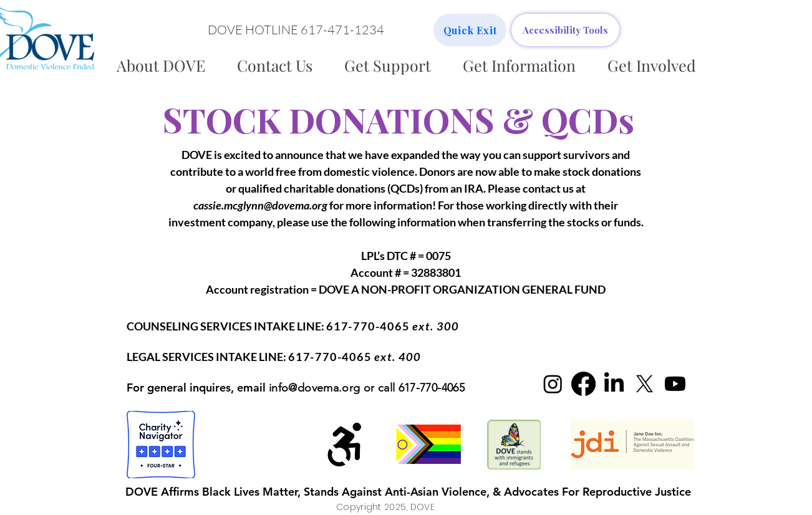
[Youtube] (675, 384)
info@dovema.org (314, 388)
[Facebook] (583, 384)
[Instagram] (553, 384)
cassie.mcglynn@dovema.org (260, 205)
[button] (296, 30)
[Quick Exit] (470, 30)
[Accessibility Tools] (565, 30)
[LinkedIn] (614, 384)
